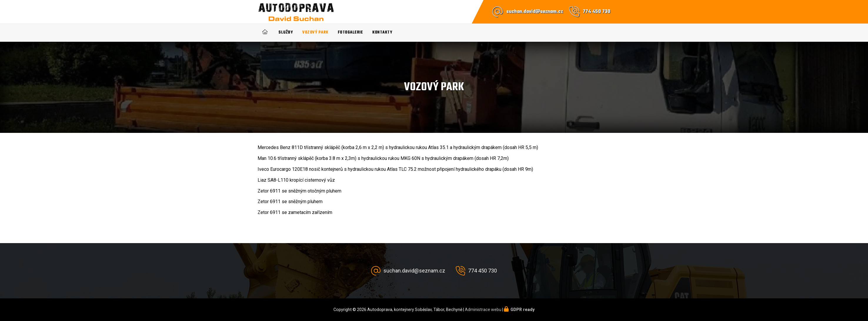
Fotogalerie (350, 32)
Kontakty (382, 32)
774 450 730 (597, 12)
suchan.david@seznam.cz (535, 12)
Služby (286, 32)
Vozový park (315, 32)
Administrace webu (483, 310)
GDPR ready (523, 310)
